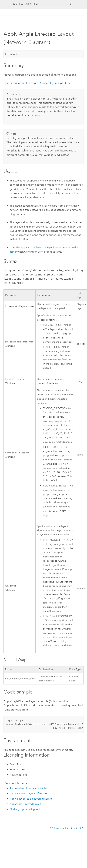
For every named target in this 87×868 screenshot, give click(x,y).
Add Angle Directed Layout (25, 804)
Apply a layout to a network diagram (31, 799)
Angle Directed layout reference (28, 793)
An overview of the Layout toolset (29, 788)
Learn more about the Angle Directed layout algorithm (37, 83)
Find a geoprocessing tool (25, 809)
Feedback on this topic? (69, 828)
